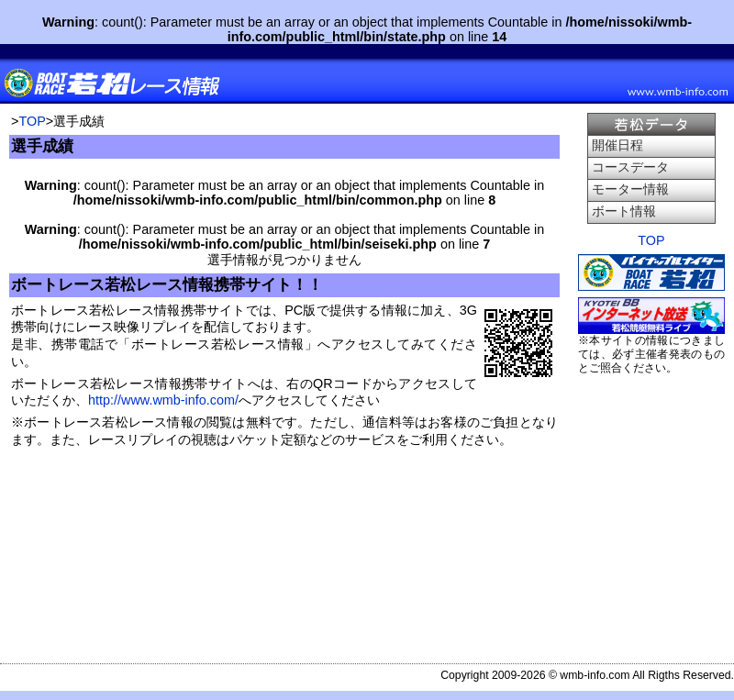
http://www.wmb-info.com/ (163, 400)
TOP (32, 121)
